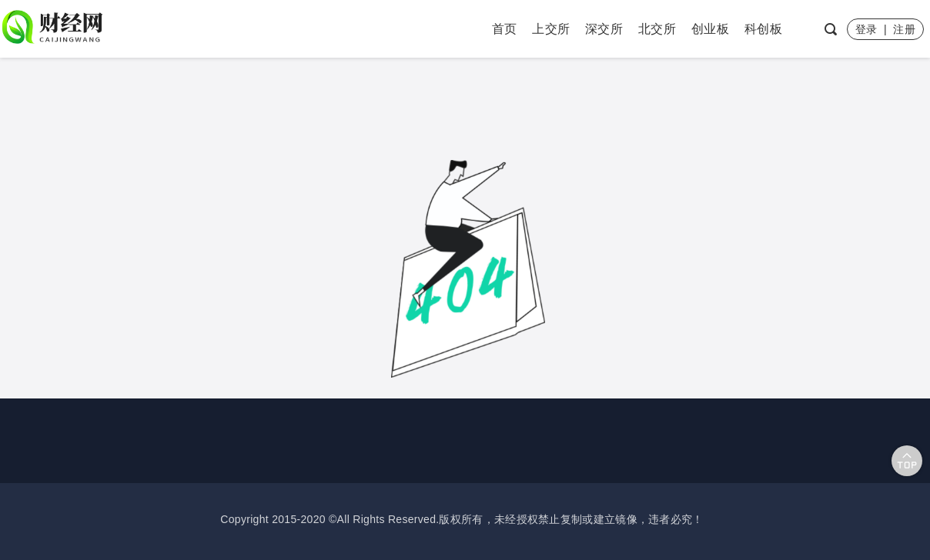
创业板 (710, 29)
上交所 (551, 29)
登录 (866, 29)
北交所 (657, 29)
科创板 (763, 29)
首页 (505, 29)
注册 (904, 29)
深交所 (604, 29)
